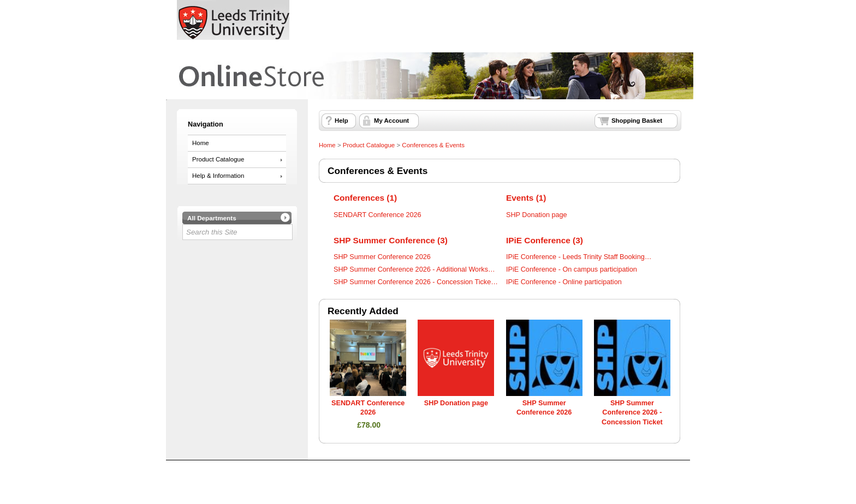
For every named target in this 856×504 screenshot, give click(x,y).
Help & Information (218, 176)
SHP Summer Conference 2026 (382, 257)
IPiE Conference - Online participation (564, 282)
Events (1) (526, 198)
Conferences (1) (365, 198)
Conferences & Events (433, 145)
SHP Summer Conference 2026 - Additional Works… (414, 269)
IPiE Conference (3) (545, 240)
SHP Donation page (537, 215)
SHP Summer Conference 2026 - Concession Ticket (632, 413)
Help (341, 121)
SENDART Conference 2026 (378, 215)
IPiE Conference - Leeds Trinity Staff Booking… (579, 257)
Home (201, 143)
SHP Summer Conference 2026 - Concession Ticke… (416, 282)
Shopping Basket (637, 121)
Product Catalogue (218, 159)
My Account (391, 121)
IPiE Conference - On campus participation (572, 269)
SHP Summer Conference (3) (391, 240)
